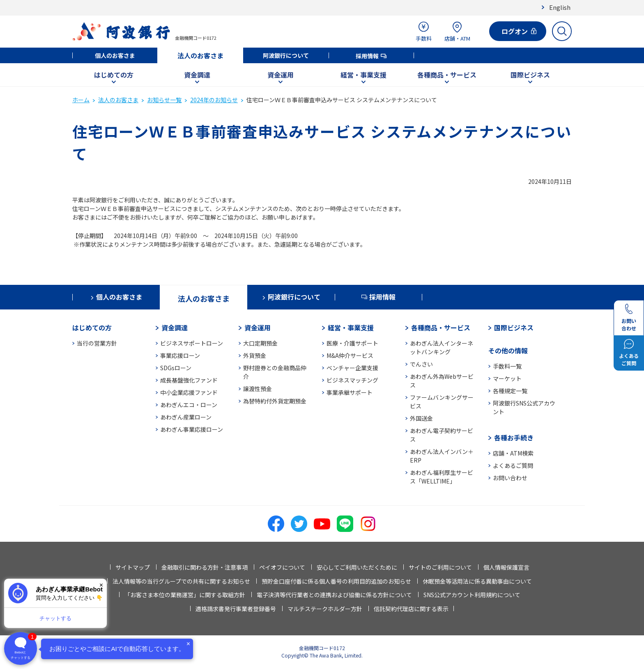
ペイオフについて (282, 567)
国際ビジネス (530, 75)
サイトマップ (133, 567)
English (560, 7)
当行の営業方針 (97, 343)
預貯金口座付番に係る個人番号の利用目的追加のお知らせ (336, 581)
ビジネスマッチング (352, 380)
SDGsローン (176, 368)
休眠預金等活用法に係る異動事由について (477, 581)
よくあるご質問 (513, 465)
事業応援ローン (180, 355)
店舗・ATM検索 (513, 453)
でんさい (421, 364)
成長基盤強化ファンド (189, 380)
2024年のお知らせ (214, 100)
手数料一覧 (507, 366)
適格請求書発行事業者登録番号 (236, 609)
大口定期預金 (260, 343)
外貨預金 (255, 355)
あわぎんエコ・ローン (189, 405)
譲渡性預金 (258, 389)
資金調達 (197, 75)
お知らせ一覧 (164, 100)
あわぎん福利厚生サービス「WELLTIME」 (442, 477)
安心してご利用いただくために (357, 567)
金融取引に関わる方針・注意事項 (205, 567)
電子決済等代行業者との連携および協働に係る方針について (334, 595)
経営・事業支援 (363, 75)
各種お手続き (514, 438)
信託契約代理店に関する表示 (411, 609)
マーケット (507, 378)
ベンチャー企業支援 (352, 368)
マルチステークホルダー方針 (325, 609)
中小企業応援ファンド (189, 392)
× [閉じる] (101, 585)
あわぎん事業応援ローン (192, 429)
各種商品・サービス (447, 75)
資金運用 (281, 75)
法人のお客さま (200, 55)
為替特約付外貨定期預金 (275, 401)
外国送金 (421, 418)
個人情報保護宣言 (506, 567)
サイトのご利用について (440, 567)
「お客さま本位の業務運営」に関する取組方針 (185, 595)
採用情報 (367, 56)
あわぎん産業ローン (186, 417)
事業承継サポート (350, 392)
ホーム (81, 100)
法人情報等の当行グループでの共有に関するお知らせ (181, 581)
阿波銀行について (286, 55)
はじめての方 (114, 75)
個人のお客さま (115, 55)
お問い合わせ (510, 478)
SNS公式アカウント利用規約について (472, 595)
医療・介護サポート (352, 343)
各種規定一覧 (510, 391)
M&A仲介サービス (350, 355)
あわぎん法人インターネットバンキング (442, 347)
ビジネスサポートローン (192, 343)
